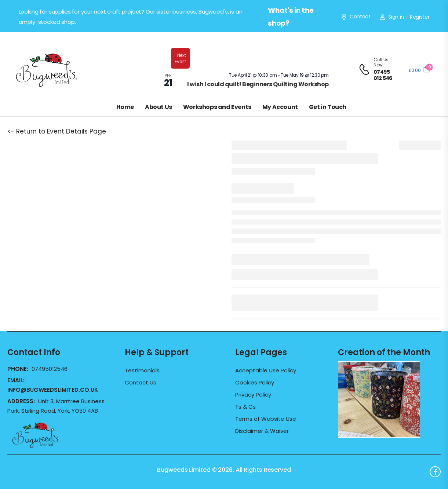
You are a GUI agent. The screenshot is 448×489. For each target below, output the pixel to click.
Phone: (19, 369)
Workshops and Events (217, 107)
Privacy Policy (253, 395)
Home (125, 107)
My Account (280, 107)
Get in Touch (328, 107)
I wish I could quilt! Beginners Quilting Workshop (258, 84)
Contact (356, 17)
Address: (22, 401)
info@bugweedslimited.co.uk (53, 390)
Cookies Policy (255, 383)
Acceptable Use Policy (266, 371)
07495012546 (50, 369)
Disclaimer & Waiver (262, 431)
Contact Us (141, 383)
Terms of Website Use (266, 419)
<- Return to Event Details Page (57, 131)
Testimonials (142, 371)
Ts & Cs (245, 407)
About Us (159, 107)
